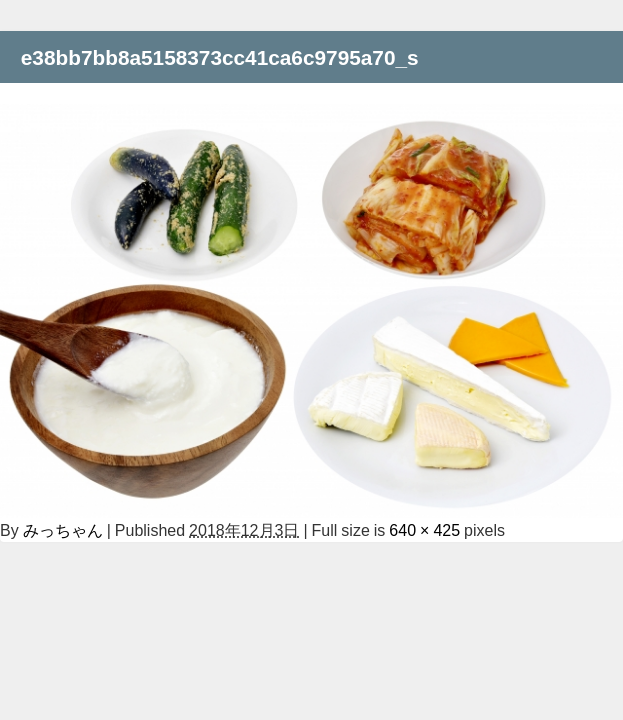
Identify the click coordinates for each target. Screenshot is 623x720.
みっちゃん (63, 530)
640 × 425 (424, 530)
